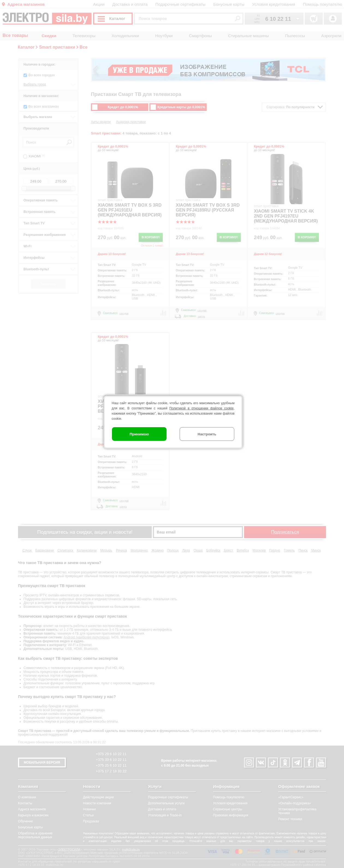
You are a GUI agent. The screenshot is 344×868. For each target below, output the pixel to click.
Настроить (207, 434)
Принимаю (139, 434)
